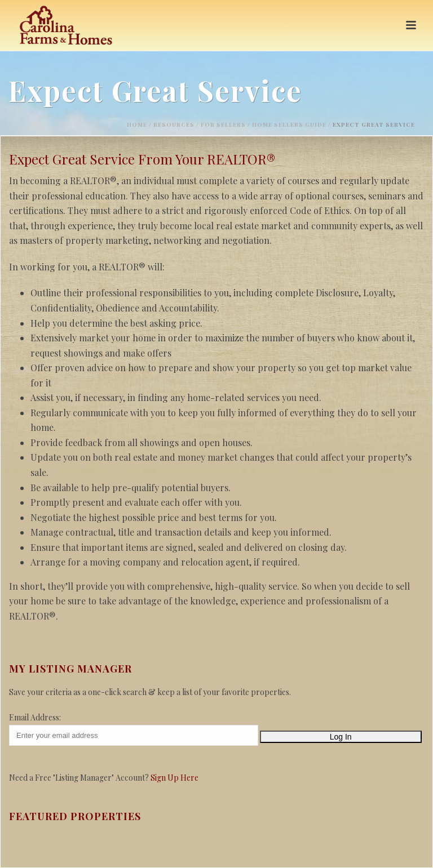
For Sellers (223, 124)
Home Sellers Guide (289, 124)
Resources (174, 124)
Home (137, 124)
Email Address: (35, 717)
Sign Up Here (174, 778)
